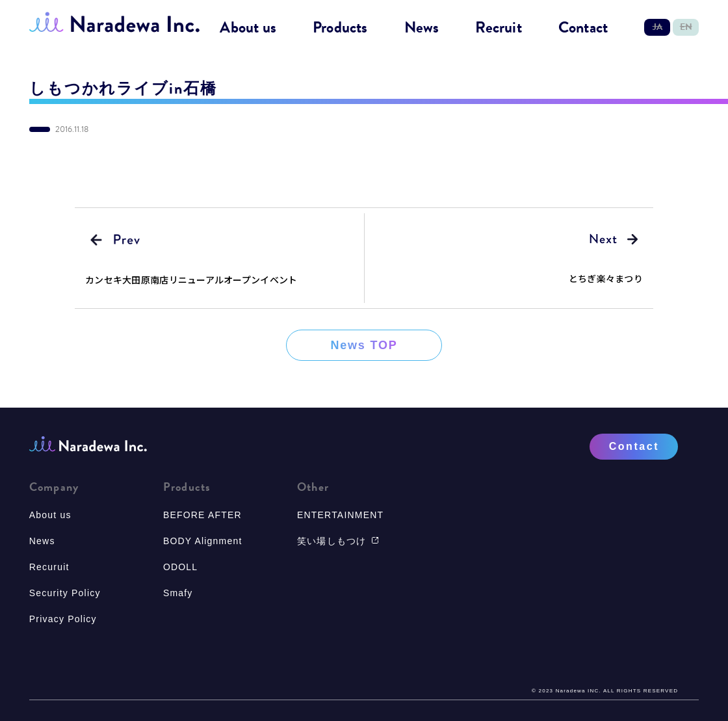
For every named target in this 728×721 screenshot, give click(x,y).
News (422, 28)
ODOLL (180, 567)
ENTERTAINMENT (340, 515)
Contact (583, 28)
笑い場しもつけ (338, 541)
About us (248, 28)
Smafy (178, 593)
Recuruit (49, 567)
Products (340, 28)
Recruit (498, 28)
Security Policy (65, 593)
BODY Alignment (203, 541)
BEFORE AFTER (202, 515)
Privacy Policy (63, 619)
